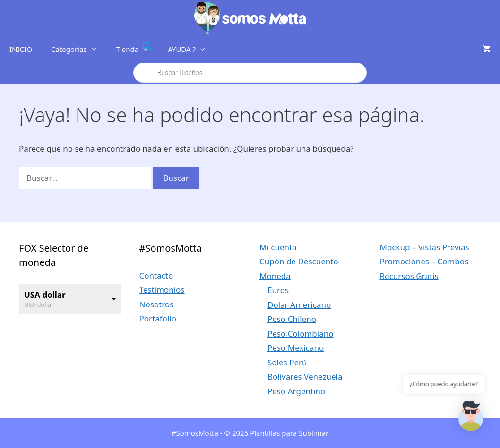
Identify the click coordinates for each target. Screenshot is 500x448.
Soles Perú (287, 362)
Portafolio (158, 318)
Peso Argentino (296, 391)
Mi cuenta (278, 247)
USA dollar (45, 295)
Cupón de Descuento (299, 261)
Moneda (275, 276)
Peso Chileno (292, 319)
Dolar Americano (299, 305)
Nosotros (157, 304)
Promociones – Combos (424, 261)
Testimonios (162, 290)
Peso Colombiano (301, 334)
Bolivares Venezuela (305, 376)
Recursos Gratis (409, 276)
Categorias (79, 49)
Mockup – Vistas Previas (425, 247)
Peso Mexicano (296, 348)
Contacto (156, 275)
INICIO (21, 49)
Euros (278, 290)
